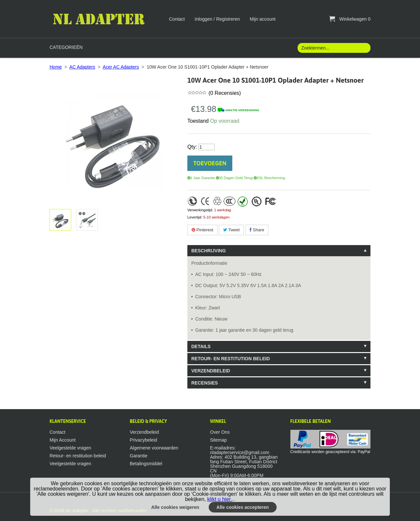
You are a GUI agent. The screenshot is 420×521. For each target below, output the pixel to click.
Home (56, 67)
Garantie (139, 456)
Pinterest (202, 230)
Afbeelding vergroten (86, 220)
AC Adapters (82, 67)
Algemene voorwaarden (154, 448)
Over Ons (220, 432)
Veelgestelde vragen (70, 448)
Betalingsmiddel (146, 464)
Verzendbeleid (145, 432)
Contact (177, 19)
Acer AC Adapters (121, 67)
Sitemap (218, 440)
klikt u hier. (220, 499)
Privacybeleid (144, 440)
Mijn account (263, 19)
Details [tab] (201, 346)
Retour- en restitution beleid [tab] (231, 359)
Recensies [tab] (205, 383)
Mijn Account (63, 440)
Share (257, 230)
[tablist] (279, 317)
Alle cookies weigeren (175, 507)
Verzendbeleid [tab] (211, 371)
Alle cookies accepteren (243, 507)
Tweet (231, 230)
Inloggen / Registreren (217, 19)
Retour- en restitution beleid (78, 456)
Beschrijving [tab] (209, 251)
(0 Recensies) (224, 93)
